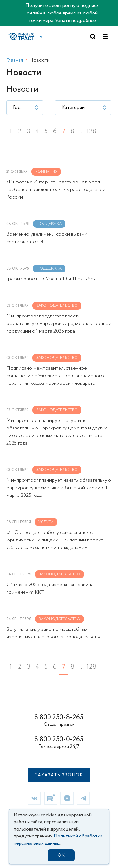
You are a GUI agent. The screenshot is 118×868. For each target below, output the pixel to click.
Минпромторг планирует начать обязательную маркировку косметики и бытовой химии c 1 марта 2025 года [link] (59, 488)
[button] (41, 37)
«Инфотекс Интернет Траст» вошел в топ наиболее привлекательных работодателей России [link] (56, 190)
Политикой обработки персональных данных (58, 840)
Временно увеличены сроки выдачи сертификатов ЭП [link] (47, 238)
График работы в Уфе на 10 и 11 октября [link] (51, 279)
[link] (34, 798)
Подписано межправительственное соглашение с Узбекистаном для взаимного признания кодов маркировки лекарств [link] (55, 376)
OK (61, 855)
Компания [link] (46, 172)
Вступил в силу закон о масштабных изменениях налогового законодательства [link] (54, 633)
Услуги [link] (46, 522)
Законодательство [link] (57, 306)
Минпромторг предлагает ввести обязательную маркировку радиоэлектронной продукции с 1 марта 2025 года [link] (59, 324)
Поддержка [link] (49, 224)
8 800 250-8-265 (59, 717)
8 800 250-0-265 (59, 739)
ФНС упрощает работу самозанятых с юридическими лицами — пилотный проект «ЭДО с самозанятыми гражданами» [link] (55, 540)
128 (91, 131)
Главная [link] (15, 60)
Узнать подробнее (76, 21)
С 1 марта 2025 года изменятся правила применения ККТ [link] (50, 588)
